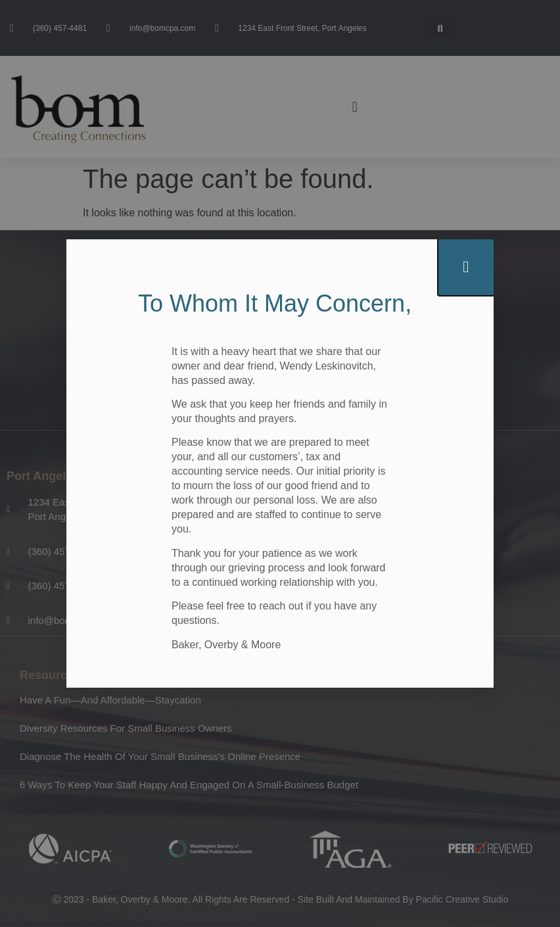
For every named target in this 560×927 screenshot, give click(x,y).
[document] (280, 463)
